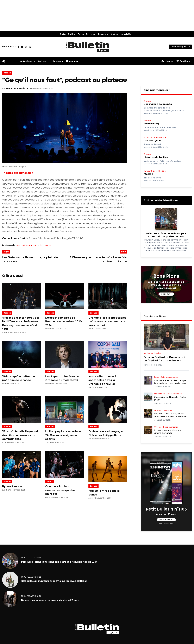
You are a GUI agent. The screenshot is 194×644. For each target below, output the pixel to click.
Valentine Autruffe (16, 88)
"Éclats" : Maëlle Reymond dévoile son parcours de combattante (20, 435)
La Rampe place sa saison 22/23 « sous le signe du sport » (63, 435)
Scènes (7, 73)
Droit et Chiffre (67, 34)
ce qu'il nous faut (27, 245)
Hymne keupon (12, 487)
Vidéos (114, 34)
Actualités (26, 61)
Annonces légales (179, 47)
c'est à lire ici (166, 520)
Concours (103, 34)
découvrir (166, 294)
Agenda (72, 61)
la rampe (45, 245)
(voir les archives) (166, 524)
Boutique (183, 61)
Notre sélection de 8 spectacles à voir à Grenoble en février (102, 380)
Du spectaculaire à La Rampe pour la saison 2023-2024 (64, 322)
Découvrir (58, 61)
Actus (50, 482)
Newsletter (126, 34)
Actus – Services (86, 34)
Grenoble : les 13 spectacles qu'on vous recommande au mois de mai (107, 322)
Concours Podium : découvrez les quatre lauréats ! (60, 490)
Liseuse (167, 61)
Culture (42, 61)
